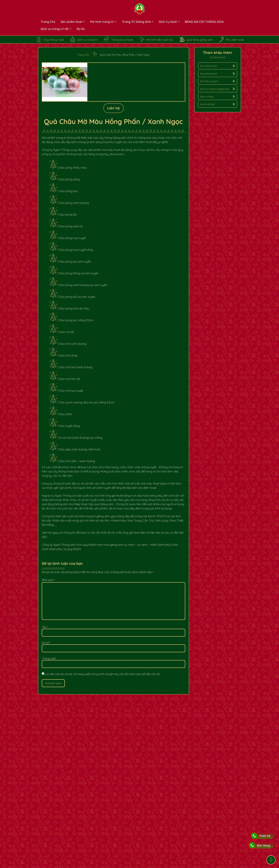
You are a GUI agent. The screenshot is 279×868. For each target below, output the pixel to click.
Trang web (49, 658)
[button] (218, 66)
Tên (45, 627)
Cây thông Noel (209, 74)
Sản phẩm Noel (208, 66)
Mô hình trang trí (209, 81)
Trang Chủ (83, 55)
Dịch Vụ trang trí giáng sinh (214, 89)
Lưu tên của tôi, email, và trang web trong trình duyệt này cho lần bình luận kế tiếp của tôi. (103, 674)
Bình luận (48, 580)
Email (46, 643)
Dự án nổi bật (207, 104)
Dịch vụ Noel (207, 97)
